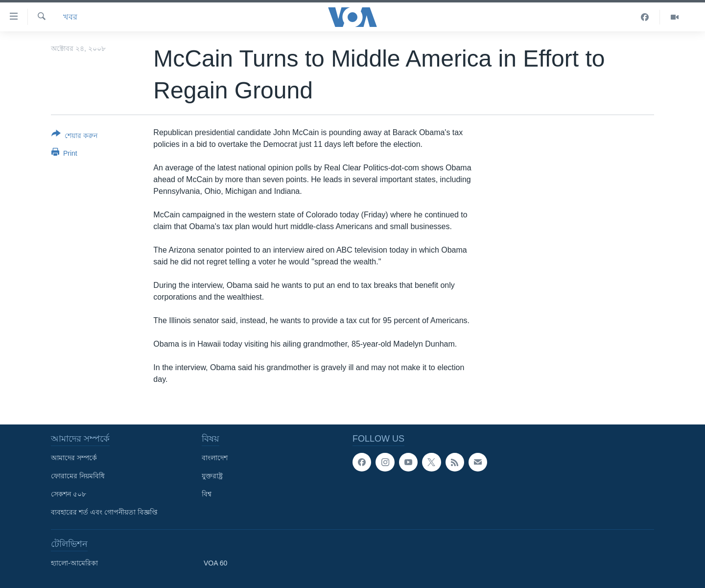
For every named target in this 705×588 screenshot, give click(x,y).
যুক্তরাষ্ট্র (212, 476)
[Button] (74, 137)
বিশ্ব (207, 494)
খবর (70, 17)
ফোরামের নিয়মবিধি (78, 476)
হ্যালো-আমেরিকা (74, 563)
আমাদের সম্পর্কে (74, 458)
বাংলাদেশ (215, 458)
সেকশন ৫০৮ (69, 494)
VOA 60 (215, 563)
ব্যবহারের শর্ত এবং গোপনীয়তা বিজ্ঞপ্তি (104, 512)
